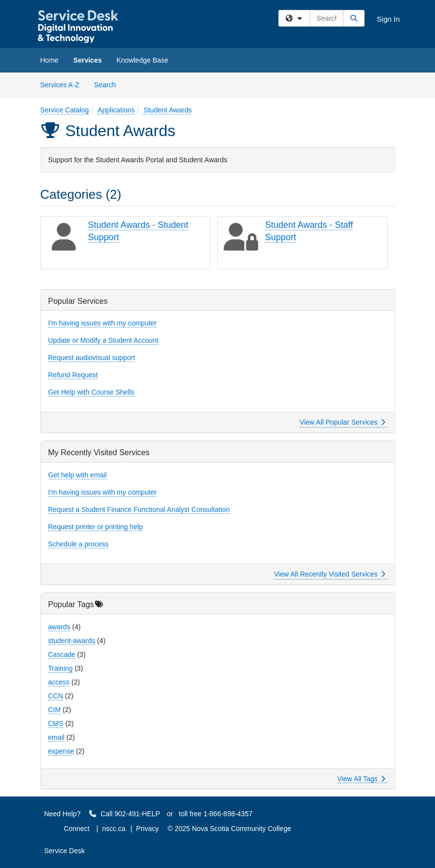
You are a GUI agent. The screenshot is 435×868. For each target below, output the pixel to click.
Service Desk (65, 851)
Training (61, 668)
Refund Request (73, 375)
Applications (116, 110)
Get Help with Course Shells (91, 392)
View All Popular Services (342, 422)
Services (88, 60)
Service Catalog (65, 110)
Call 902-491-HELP (125, 814)
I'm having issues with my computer (103, 323)
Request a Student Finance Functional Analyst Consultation (139, 509)
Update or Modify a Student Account (103, 340)
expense (61, 751)
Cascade (62, 654)
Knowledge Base (142, 60)
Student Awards (167, 110)
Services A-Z (60, 85)
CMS (56, 723)
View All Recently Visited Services (329, 574)
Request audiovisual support (92, 358)
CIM (55, 710)
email (56, 737)
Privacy (147, 829)
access (59, 682)
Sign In (388, 19)
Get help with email (78, 475)
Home (50, 60)
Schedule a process (79, 544)
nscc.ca (114, 829)
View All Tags (361, 779)
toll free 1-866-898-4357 (216, 814)
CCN (56, 696)
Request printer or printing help (96, 527)
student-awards (72, 641)
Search (109, 84)
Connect (77, 829)
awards (59, 627)
